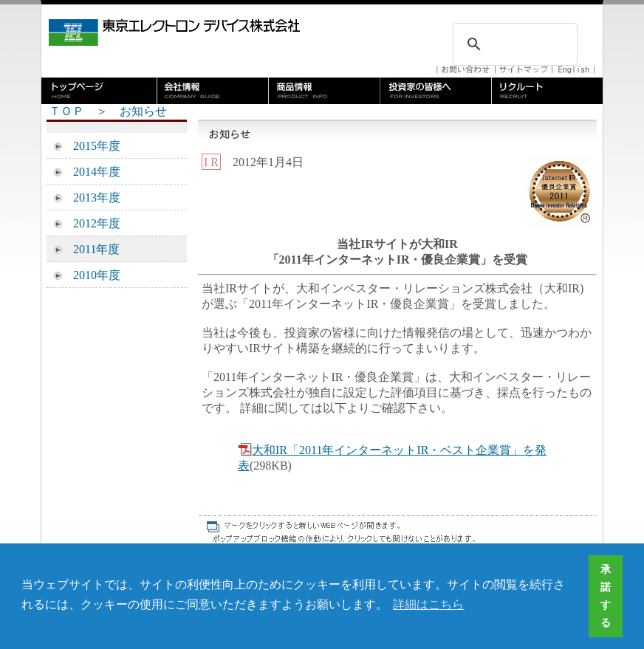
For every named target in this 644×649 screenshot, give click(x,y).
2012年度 (91, 223)
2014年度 (91, 172)
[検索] (513, 44)
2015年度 (91, 146)
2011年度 (90, 249)
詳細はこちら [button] (428, 604)
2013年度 (91, 198)
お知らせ (143, 111)
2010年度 (91, 275)
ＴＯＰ (66, 111)
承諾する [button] (606, 596)
